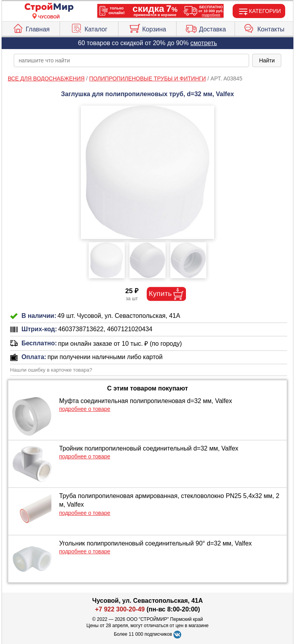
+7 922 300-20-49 (120, 609)
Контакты (264, 27)
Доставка (206, 27)
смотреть (204, 43)
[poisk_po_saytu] (132, 60)
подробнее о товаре (85, 409)
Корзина (147, 27)
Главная (31, 27)
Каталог (89, 27)
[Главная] (49, 8)
